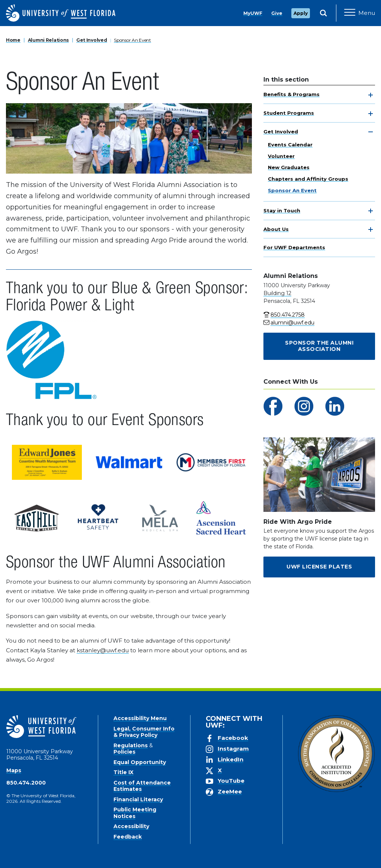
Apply (301, 13)
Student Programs (289, 113)
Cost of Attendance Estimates (142, 786)
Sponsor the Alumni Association (319, 346)
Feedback (128, 837)
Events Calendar (290, 145)
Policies (124, 752)
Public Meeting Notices (135, 813)
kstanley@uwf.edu (103, 650)
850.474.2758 (288, 315)
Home (13, 40)
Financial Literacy (138, 799)
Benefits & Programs (292, 94)
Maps (14, 770)
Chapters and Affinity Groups (308, 179)
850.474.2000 (26, 783)
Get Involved (92, 40)
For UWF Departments (294, 247)
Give (277, 13)
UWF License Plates (319, 567)
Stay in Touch (282, 210)
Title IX (124, 772)
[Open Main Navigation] (360, 13)
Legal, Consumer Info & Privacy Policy (144, 732)
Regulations (131, 745)
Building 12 (277, 293)
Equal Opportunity (140, 762)
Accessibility (131, 826)
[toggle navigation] (371, 95)
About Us (276, 229)
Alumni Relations (49, 40)
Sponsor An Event (132, 40)
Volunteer (281, 156)
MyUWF (253, 13)
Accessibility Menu (140, 718)
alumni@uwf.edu (292, 323)
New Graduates (289, 167)
